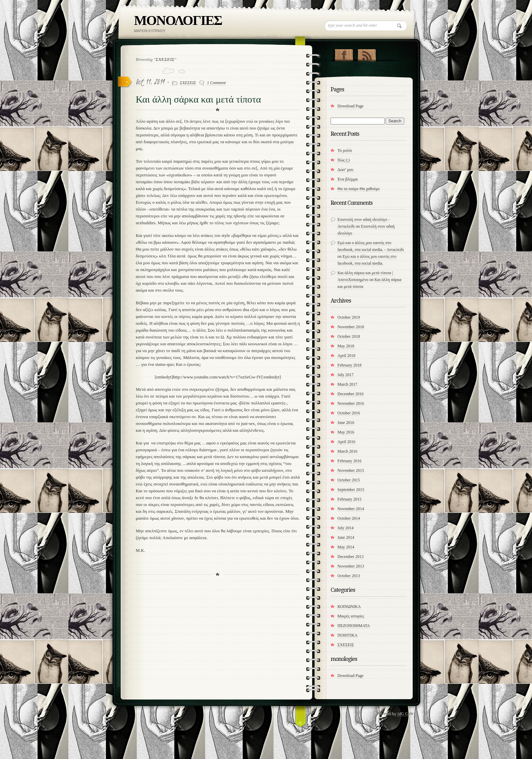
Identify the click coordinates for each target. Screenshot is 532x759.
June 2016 (346, 423)
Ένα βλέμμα (348, 179)
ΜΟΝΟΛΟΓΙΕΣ (178, 20)
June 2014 (346, 537)
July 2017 (345, 375)
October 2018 (349, 336)
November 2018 (351, 327)
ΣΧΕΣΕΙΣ (188, 83)
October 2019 (349, 317)
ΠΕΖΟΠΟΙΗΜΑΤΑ (354, 626)
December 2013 (350, 557)
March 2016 (347, 451)
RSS (367, 54)
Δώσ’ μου (345, 170)
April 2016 (346, 442)
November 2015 (351, 470)
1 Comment (216, 83)
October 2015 (349, 480)
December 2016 (350, 394)
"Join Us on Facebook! (344, 54)
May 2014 (346, 547)
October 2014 (349, 518)
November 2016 (351, 403)
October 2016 (349, 413)
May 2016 (346, 432)
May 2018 (346, 346)
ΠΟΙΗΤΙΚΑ (348, 635)
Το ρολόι (345, 150)
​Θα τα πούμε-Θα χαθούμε (359, 189)
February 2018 (349, 365)
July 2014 (345, 528)
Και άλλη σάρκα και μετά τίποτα (198, 99)
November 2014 (351, 509)
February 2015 (349, 499)
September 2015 (351, 490)
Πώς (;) (344, 160)
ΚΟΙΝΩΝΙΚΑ (349, 607)
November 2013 (351, 566)
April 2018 (346, 356)
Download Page (350, 106)
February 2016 (349, 461)
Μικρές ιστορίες (351, 616)
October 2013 (349, 576)
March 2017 (347, 384)
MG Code (405, 714)
